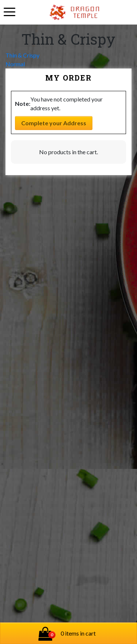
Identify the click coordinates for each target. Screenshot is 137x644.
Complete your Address (54, 123)
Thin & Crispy (22, 55)
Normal (15, 64)
